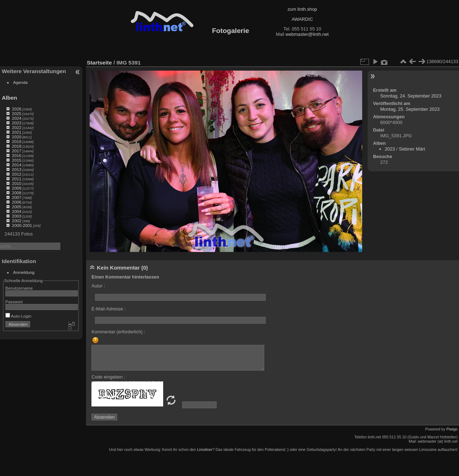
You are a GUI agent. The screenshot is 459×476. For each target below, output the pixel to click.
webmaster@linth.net (307, 34)
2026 (16, 109)
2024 (16, 118)
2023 (16, 123)
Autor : (98, 286)
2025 (16, 113)
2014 (16, 165)
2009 (16, 188)
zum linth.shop (302, 9)
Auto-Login (18, 316)
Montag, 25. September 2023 (410, 109)
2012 (16, 174)
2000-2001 (22, 225)
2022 (16, 127)
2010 (16, 183)
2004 (16, 211)
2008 (16, 193)
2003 (16, 216)
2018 (16, 146)
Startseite (99, 63)
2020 (16, 137)
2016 (16, 155)
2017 (16, 151)
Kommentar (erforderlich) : (118, 332)
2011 (16, 179)
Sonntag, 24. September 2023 (411, 96)
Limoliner (205, 449)
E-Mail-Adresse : (108, 309)
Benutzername (19, 288)
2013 (16, 169)
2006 (16, 202)
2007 (16, 197)
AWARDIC (302, 19)
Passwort (14, 302)
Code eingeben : (108, 377)
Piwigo (452, 429)
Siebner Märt (412, 149)
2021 (16, 132)
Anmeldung (24, 272)
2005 (16, 207)
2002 (16, 221)
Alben (10, 98)
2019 (16, 141)
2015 (16, 160)
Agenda (21, 82)
